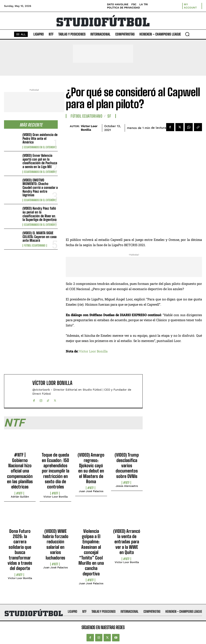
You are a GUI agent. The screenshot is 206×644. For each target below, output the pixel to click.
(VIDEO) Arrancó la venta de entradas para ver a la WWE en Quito (127, 542)
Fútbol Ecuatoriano (35, 246)
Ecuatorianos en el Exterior (39, 147)
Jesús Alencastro (127, 486)
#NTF (19, 493)
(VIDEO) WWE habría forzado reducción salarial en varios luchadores (56, 544)
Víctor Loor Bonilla (89, 128)
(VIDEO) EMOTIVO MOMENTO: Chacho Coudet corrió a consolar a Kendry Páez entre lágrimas (40, 188)
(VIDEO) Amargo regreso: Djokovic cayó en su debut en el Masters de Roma (91, 468)
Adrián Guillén (20, 497)
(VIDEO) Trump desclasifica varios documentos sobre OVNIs (127, 466)
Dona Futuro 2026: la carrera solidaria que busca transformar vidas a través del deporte (20, 550)
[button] (187, 34)
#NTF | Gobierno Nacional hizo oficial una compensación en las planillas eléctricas (20, 471)
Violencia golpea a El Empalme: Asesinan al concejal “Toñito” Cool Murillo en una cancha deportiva (91, 552)
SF (109, 116)
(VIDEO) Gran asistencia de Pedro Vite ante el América (40, 138)
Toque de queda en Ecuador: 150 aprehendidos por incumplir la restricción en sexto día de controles (56, 471)
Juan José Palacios (91, 491)
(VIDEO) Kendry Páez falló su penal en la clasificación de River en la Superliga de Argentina (40, 214)
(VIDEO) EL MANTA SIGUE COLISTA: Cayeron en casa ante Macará (40, 237)
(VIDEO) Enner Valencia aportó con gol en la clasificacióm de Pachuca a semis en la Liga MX (40, 161)
